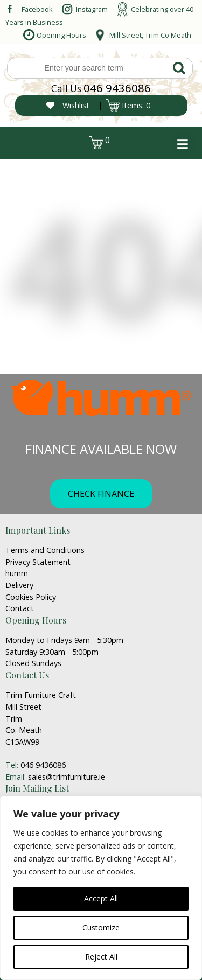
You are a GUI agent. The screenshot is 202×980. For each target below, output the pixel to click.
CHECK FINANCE (101, 494)
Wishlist (76, 105)
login (26, 140)
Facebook (37, 9)
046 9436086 (117, 88)
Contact (20, 608)
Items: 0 (136, 105)
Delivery (19, 585)
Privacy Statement (38, 562)
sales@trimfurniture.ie (67, 777)
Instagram (92, 9)
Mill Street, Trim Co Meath (150, 35)
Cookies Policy (31, 597)
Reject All (101, 957)
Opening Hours (61, 35)
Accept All (101, 898)
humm (17, 573)
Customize (101, 927)
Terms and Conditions (45, 550)
